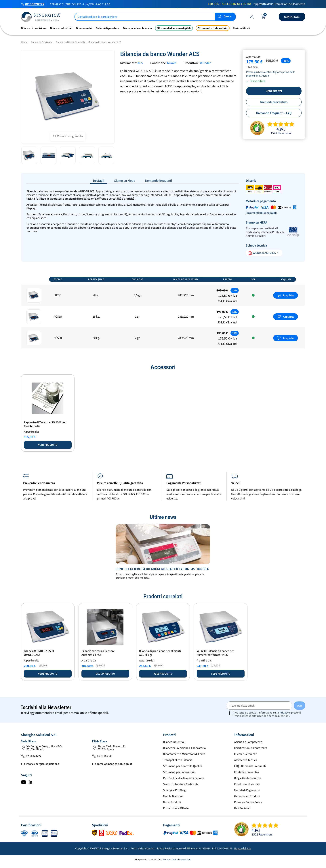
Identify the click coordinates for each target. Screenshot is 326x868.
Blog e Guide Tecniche (248, 778)
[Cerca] (155, 17)
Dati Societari (242, 808)
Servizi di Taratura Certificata (181, 784)
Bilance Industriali (174, 742)
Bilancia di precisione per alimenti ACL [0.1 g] (160, 653)
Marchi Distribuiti (174, 796)
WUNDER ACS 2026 (262, 253)
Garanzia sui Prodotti (247, 796)
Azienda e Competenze (248, 742)
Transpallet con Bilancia (178, 760)
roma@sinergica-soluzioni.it (115, 764)
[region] (163, 312)
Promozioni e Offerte (176, 808)
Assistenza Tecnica (246, 760)
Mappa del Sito (242, 849)
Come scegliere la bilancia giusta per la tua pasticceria (162, 569)
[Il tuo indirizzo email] (259, 706)
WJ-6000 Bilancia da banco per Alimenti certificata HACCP (215, 653)
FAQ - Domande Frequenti (250, 766)
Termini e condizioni (181, 860)
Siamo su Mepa (125, 181)
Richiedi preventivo (274, 102)
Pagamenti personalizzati (261, 213)
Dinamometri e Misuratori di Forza (184, 754)
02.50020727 (35, 4)
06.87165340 (105, 756)
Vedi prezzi (274, 91)
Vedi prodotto (48, 445)
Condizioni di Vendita (247, 784)
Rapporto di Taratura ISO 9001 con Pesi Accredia (45, 424)
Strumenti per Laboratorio (179, 772)
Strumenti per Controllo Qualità (183, 766)
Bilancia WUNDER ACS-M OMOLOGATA (39, 653)
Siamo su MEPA (257, 223)
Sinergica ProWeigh (175, 790)
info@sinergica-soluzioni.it (43, 764)
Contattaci (292, 17)
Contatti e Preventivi (246, 772)
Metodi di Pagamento (247, 790)
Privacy (284, 713)
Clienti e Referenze (246, 754)
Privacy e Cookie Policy (248, 802)
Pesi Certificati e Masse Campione (184, 778)
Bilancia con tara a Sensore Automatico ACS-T (98, 653)
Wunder (205, 63)
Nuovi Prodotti (172, 802)
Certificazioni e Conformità (251, 748)
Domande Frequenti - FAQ (274, 113)
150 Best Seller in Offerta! (229, 4)
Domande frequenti (158, 181)
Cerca (227, 17)
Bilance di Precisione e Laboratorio (184, 748)
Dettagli (99, 181)
